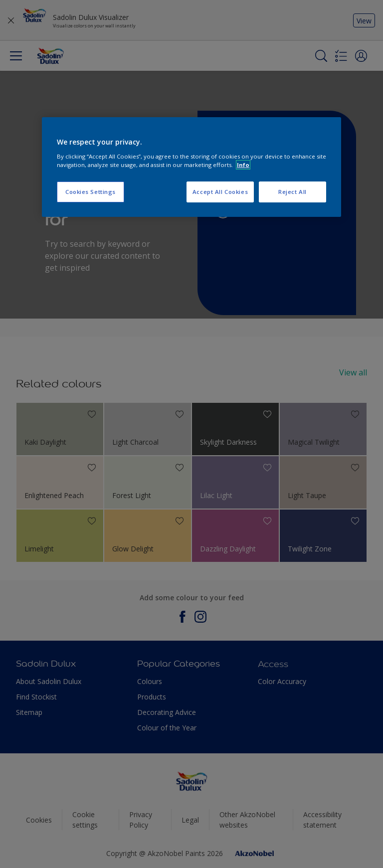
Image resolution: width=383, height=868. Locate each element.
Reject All (292, 192)
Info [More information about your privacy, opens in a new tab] (243, 165)
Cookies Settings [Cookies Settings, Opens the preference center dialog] (91, 192)
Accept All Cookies (220, 192)
